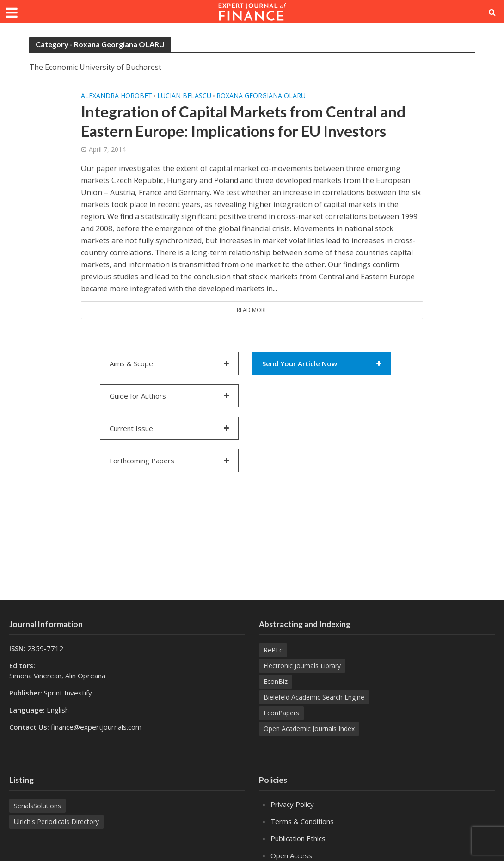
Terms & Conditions (302, 821)
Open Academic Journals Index (309, 729)
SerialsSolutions (37, 806)
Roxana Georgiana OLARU (261, 96)
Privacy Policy (292, 804)
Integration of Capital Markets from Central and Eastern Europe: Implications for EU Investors (243, 121)
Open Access (291, 855)
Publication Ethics (298, 838)
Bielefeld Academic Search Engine (314, 697)
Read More (252, 310)
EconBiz (276, 681)
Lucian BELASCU (184, 96)
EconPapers (281, 713)
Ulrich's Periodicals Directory (56, 821)
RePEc (273, 650)
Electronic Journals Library (302, 666)
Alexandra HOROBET (117, 96)
